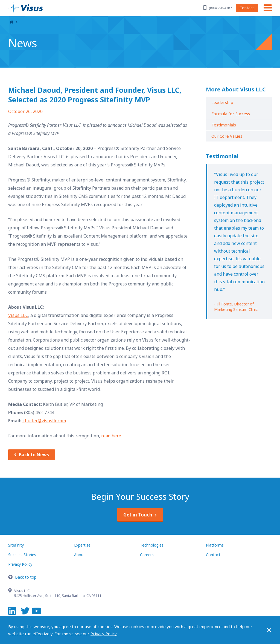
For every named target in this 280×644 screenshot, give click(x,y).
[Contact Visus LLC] (11, 591)
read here (111, 436)
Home (11, 22)
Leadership (222, 102)
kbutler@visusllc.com (44, 421)
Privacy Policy (20, 564)
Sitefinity (16, 545)
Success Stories (22, 555)
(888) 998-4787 (220, 8)
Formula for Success (231, 114)
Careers (147, 555)
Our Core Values (227, 136)
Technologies (152, 545)
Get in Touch (138, 515)
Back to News (34, 455)
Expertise (82, 545)
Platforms (215, 545)
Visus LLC (18, 315)
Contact (247, 8)
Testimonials (224, 125)
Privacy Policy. (104, 634)
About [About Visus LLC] (80, 555)
